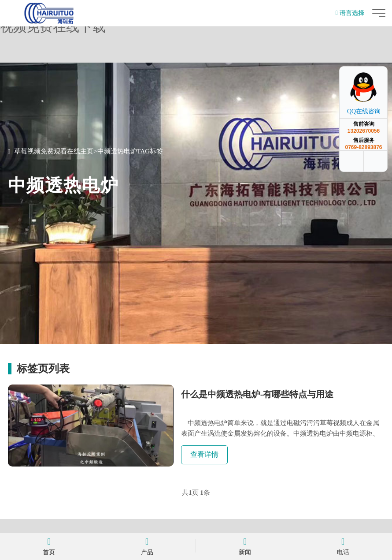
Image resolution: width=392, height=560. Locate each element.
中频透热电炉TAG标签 (130, 151)
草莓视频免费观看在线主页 (54, 151)
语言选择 (350, 13)
